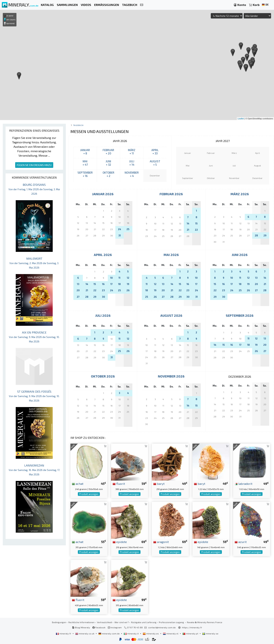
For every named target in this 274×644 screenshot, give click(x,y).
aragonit (161, 542)
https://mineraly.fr (192, 627)
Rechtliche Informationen (81, 622)
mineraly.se (210, 633)
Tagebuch (78, 125)
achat (78, 484)
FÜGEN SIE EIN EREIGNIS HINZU (34, 165)
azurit (241, 542)
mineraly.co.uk (85, 633)
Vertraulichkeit (104, 622)
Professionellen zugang (172, 622)
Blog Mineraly (81, 627)
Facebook (99, 627)
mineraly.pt (191, 633)
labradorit (243, 484)
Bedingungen (59, 622)
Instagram (115, 627)
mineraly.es (151, 633)
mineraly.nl (171, 633)
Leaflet (241, 119)
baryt (159, 484)
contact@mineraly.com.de (162, 627)
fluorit (119, 484)
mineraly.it (131, 633)
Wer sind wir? (122, 622)
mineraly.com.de (109, 633)
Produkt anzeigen (89, 494)
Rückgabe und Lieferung (144, 622)
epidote (120, 542)
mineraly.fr (64, 633)
